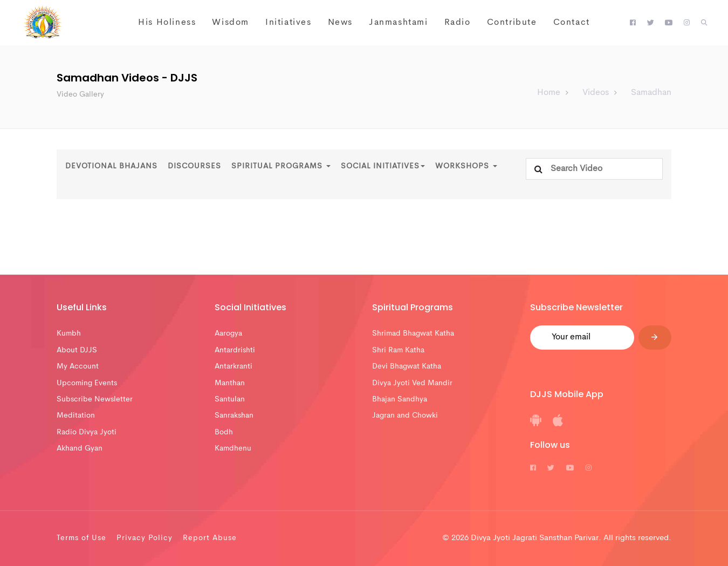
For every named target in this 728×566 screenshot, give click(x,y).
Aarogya (228, 333)
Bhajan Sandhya (400, 399)
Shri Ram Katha (398, 350)
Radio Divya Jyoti (87, 432)
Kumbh (69, 333)
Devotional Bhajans (111, 166)
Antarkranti (233, 366)
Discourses (194, 166)
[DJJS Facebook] (633, 23)
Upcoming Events (87, 383)
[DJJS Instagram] (687, 23)
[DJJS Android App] (536, 424)
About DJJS (77, 350)
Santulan (230, 399)
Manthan (230, 383)
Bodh (224, 432)
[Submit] (655, 337)
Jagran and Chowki (405, 415)
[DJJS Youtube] (669, 23)
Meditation (76, 415)
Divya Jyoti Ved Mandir (412, 383)
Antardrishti (235, 350)
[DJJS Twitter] (651, 23)
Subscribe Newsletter (95, 399)
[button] (704, 23)
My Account (78, 366)
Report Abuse (210, 538)
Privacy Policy (145, 538)
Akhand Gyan (80, 448)
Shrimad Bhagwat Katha (413, 333)
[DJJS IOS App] (558, 424)
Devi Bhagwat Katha (407, 366)
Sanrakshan (234, 415)
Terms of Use (81, 538)
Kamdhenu (233, 448)
